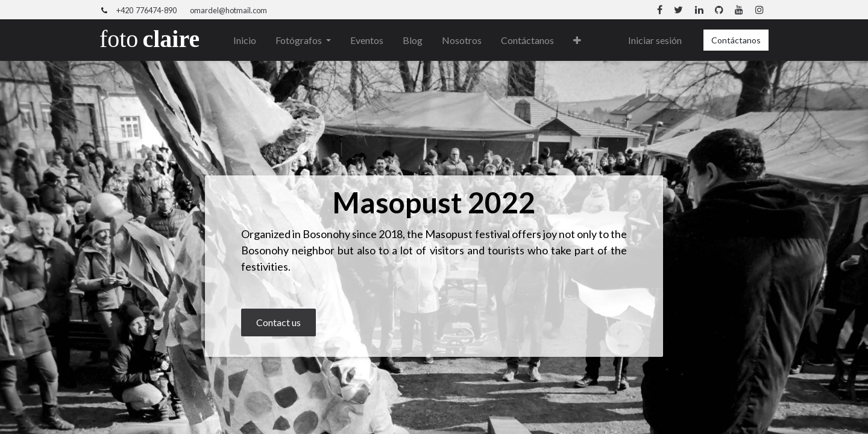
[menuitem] (245, 40)
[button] (577, 40)
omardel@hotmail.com (228, 10)
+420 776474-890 (146, 10)
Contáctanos (736, 40)
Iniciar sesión (655, 40)
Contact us (278, 322)
